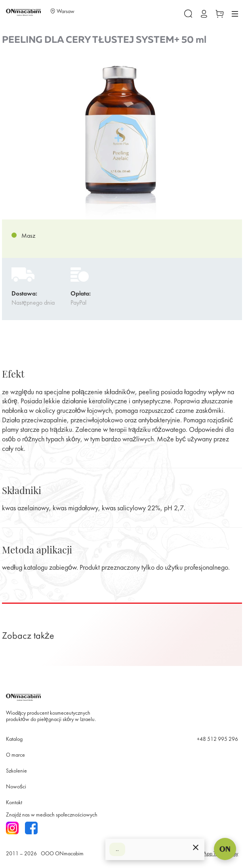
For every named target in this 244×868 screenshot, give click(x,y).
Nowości (16, 787)
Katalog (14, 739)
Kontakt (14, 803)
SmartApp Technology (214, 854)
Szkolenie (16, 771)
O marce (15, 755)
